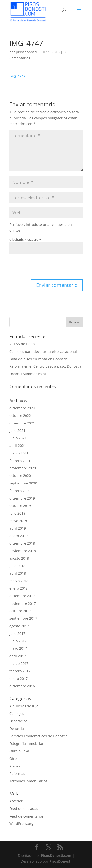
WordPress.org (21, 823)
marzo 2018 (19, 581)
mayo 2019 (18, 521)
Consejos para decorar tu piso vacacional (43, 351)
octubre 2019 (20, 506)
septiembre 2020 (23, 483)
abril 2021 (18, 446)
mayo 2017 (18, 648)
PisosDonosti (60, 861)
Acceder (16, 801)
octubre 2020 (20, 476)
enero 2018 (19, 588)
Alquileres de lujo (24, 706)
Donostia (17, 729)
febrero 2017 (20, 671)
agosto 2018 (19, 558)
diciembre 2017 (22, 596)
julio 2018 (17, 566)
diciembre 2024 (22, 408)
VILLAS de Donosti (24, 344)
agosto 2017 (19, 626)
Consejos (17, 713)
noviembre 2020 (23, 468)
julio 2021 (17, 430)
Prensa (15, 766)
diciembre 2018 (22, 543)
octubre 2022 (20, 416)
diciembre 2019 (22, 498)
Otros (14, 759)
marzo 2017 (19, 663)
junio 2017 (18, 641)
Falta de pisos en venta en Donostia (39, 359)
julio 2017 (17, 633)
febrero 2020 (20, 491)
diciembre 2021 (22, 423)
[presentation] (47, 267)
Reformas (17, 773)
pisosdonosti (26, 52)
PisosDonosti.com (56, 855)
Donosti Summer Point (28, 374)
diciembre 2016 (22, 686)
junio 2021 (18, 438)
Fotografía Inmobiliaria (28, 743)
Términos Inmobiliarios (28, 781)
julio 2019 (17, 513)
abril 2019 (18, 528)
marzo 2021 (19, 453)
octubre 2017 (20, 611)
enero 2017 (19, 679)
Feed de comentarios (26, 816)
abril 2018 (18, 573)
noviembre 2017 (23, 603)
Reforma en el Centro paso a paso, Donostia (45, 366)
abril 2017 (18, 656)
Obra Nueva (19, 751)
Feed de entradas (24, 809)
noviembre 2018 (23, 551)
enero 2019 (19, 536)
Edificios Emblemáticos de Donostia (38, 736)
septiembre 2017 (23, 618)
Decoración (19, 721)
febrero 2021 (20, 461)
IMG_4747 (17, 76)
